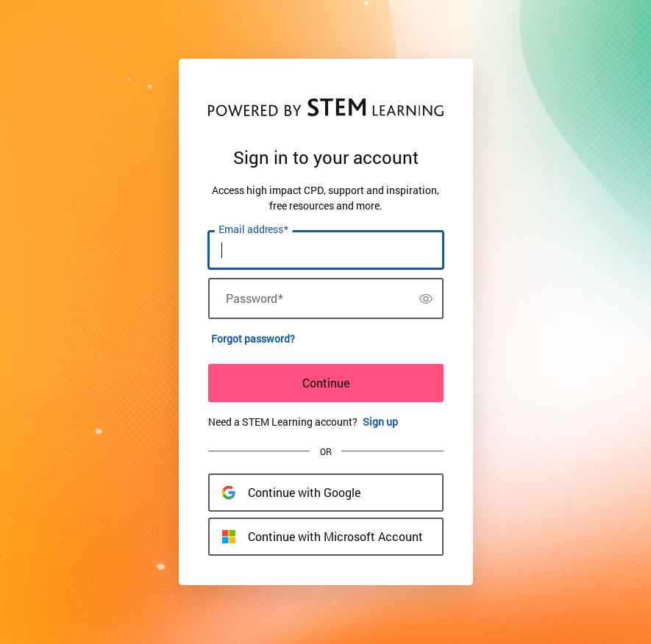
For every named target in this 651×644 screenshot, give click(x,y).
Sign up (380, 422)
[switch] (426, 298)
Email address (253, 229)
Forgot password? (253, 339)
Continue (326, 383)
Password (255, 298)
